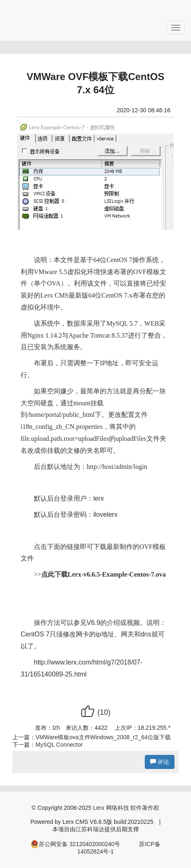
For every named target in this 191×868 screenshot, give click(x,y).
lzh (56, 728)
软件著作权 (145, 808)
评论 (160, 762)
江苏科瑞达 (90, 829)
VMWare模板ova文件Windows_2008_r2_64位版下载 (103, 737)
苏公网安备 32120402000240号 (75, 844)
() (95, 712)
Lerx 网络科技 (111, 808)
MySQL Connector (59, 745)
